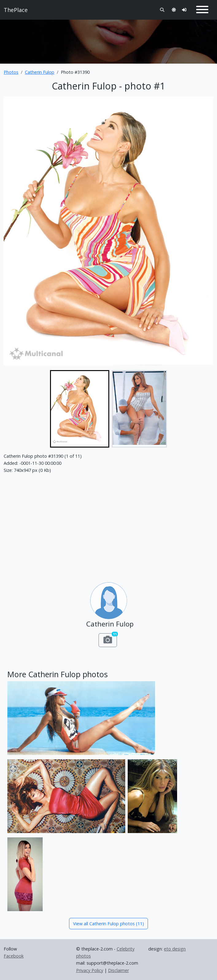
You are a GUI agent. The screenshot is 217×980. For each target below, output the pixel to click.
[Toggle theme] (174, 10)
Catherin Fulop (40, 72)
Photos (11, 72)
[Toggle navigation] (202, 10)
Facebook (14, 956)
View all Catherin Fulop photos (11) (108, 924)
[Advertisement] (108, 39)
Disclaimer (118, 970)
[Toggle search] (162, 10)
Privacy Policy (90, 970)
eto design (175, 949)
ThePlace (16, 10)
